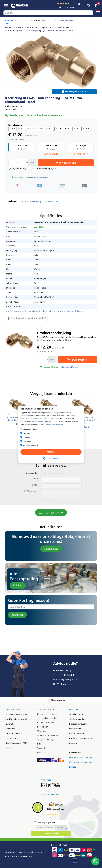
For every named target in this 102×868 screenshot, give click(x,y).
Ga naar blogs (51, 549)
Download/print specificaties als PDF (26, 319)
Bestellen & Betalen (46, 723)
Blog (39, 744)
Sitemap (38, 852)
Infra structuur (76, 729)
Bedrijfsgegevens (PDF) (16, 743)
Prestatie (26, 433)
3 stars (53, 473)
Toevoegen (49, 500)
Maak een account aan (47, 714)
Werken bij (42, 748)
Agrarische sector (77, 733)
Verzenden (42, 731)
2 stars (49, 473)
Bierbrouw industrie (78, 724)
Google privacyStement (54, 424)
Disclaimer (10, 852)
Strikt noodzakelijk (30, 429)
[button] (98, 13)
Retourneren (43, 727)
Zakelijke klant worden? (47, 718)
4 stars (57, 473)
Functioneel (27, 441)
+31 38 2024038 (12, 738)
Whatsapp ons (64, 684)
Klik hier (18, 585)
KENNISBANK (75, 753)
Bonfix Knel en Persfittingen (70, 311)
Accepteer (51, 452)
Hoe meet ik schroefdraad (81, 757)
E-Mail (35, 485)
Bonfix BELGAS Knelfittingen (19, 311)
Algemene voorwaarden (48, 735)
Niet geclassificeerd (30, 445)
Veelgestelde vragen (46, 740)
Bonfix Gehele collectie (45, 311)
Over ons (41, 752)
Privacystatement (25, 852)
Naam (35, 479)
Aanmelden (17, 615)
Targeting (26, 437)
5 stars (61, 473)
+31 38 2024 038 (66, 675)
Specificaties (52, 202)
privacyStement (38, 421)
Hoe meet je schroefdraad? (74, 92)
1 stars (45, 473)
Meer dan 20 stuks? (30, 177)
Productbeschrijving (31, 202)
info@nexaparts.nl (68, 679)
